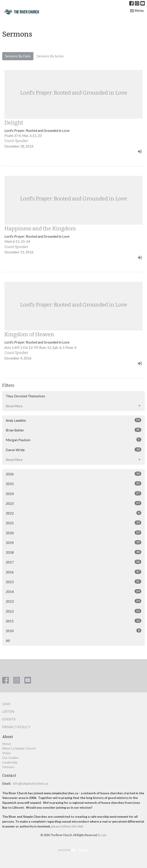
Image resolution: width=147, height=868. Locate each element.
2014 (73, 591)
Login (103, 835)
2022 (73, 513)
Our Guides (10, 758)
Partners (8, 767)
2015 (73, 582)
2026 (73, 474)
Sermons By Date (18, 56)
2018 (73, 552)
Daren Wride (73, 450)
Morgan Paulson (73, 440)
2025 (73, 484)
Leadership (10, 762)
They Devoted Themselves (25, 396)
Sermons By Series (50, 56)
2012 (73, 611)
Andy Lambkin (73, 420)
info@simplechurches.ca (30, 783)
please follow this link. (68, 826)
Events (9, 719)
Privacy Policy (16, 727)
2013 (73, 601)
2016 (73, 572)
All (8, 641)
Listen (8, 711)
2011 (73, 621)
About (7, 744)
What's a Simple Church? (19, 748)
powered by (74, 850)
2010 (73, 631)
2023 (73, 503)
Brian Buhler (73, 430)
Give (6, 704)
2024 (73, 493)
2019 (73, 542)
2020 (73, 533)
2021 (73, 523)
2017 (73, 562)
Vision (7, 753)
